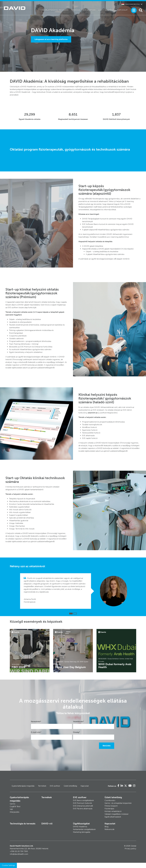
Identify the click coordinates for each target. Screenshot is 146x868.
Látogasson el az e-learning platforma (51, 39)
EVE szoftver (89, 10)
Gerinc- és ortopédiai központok (118, 803)
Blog (106, 827)
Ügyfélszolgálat (81, 824)
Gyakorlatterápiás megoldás (54, 10)
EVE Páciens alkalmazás (83, 809)
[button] (71, 614)
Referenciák (109, 829)
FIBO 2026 (18, 667)
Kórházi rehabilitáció (113, 811)
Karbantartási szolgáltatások (84, 829)
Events (16, 632)
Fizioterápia (109, 809)
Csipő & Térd (15, 807)
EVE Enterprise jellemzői (83, 806)
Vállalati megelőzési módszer (117, 814)
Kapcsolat (122, 10)
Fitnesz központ (111, 806)
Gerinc (13, 804)
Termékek (76, 10)
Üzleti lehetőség (106, 10)
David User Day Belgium (70, 667)
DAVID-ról (47, 824)
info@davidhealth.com (19, 854)
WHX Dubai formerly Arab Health (115, 666)
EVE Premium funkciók (82, 803)
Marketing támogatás (82, 832)
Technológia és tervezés (23, 824)
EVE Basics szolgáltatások (83, 800)
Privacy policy (130, 849)
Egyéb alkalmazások (113, 817)
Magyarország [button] (131, 4)
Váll (11, 809)
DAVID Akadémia (80, 827)
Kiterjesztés (15, 812)
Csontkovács (110, 800)
